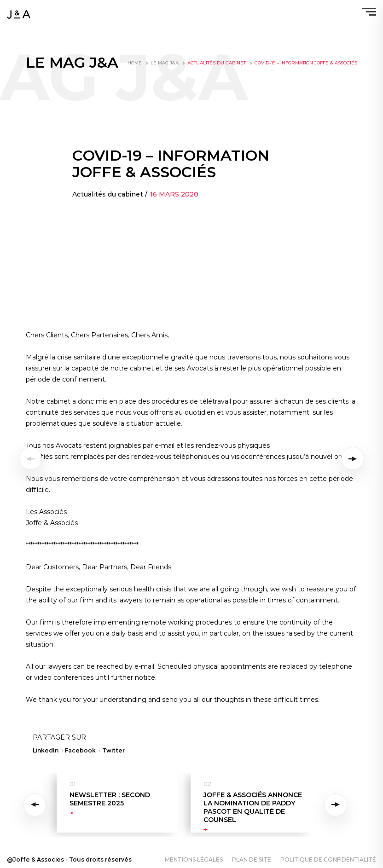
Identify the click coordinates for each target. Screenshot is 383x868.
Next (336, 805)
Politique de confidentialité (328, 859)
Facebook (80, 750)
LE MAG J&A (165, 63)
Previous (37, 805)
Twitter (113, 750)
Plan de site (252, 859)
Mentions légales (194, 859)
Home (135, 63)
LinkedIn (46, 750)
